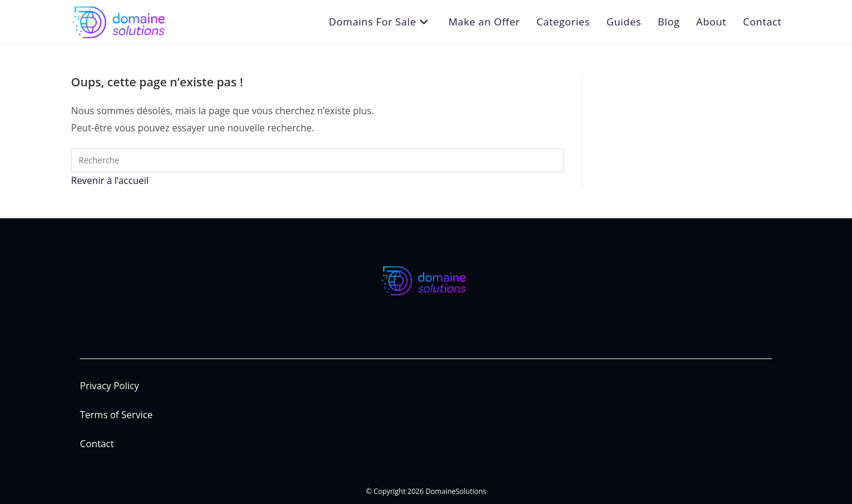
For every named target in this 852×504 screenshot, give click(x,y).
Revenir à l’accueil (110, 180)
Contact (97, 444)
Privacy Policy (109, 386)
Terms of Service (116, 415)
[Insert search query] (317, 160)
